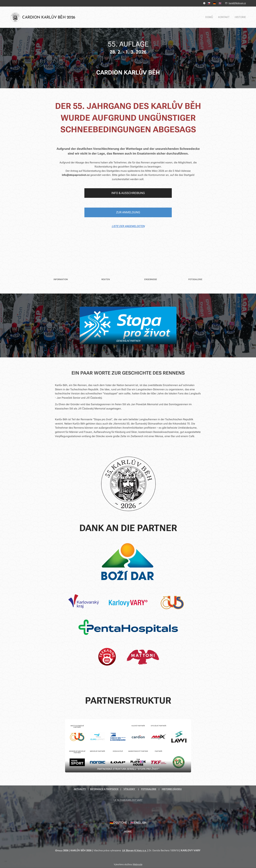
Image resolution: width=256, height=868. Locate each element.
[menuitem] (211, 17)
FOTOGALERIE (149, 789)
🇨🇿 (209, 3)
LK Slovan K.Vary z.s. (134, 850)
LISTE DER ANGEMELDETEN (128, 226)
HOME (128, 831)
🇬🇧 (220, 3)
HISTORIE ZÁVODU (172, 789)
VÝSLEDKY (129, 789)
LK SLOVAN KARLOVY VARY (128, 800)
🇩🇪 (214, 3)
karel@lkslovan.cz (237, 3)
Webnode (138, 864)
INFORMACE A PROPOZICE (104, 789)
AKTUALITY (80, 789)
